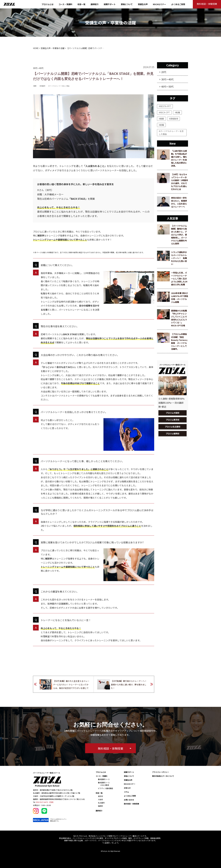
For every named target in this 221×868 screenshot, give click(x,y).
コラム (126, 792)
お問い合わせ (129, 800)
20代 (164, 72)
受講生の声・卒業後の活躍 (53, 48)
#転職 (177, 112)
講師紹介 (95, 4)
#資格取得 (42, 86)
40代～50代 (167, 87)
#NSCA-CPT (164, 112)
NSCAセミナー (159, 4)
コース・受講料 (65, 4)
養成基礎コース (104, 779)
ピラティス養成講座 (105, 788)
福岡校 (100, 806)
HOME (36, 48)
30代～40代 (167, 79)
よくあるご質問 (178, 4)
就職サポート (110, 4)
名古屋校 (101, 803)
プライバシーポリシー (161, 772)
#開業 (35, 86)
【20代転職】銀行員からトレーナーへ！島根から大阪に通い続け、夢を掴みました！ (129, 685)
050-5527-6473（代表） (45, 802)
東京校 (100, 796)
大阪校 (100, 799)
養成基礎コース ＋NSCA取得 (104, 784)
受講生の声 (143, 4)
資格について (127, 4)
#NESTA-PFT (165, 106)
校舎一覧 (81, 4)
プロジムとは (47, 4)
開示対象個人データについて (163, 776)
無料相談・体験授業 (132, 804)
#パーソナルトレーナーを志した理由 (59, 86)
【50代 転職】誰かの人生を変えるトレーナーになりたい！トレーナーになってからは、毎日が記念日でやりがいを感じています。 (71, 685)
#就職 (161, 125)
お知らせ (127, 788)
